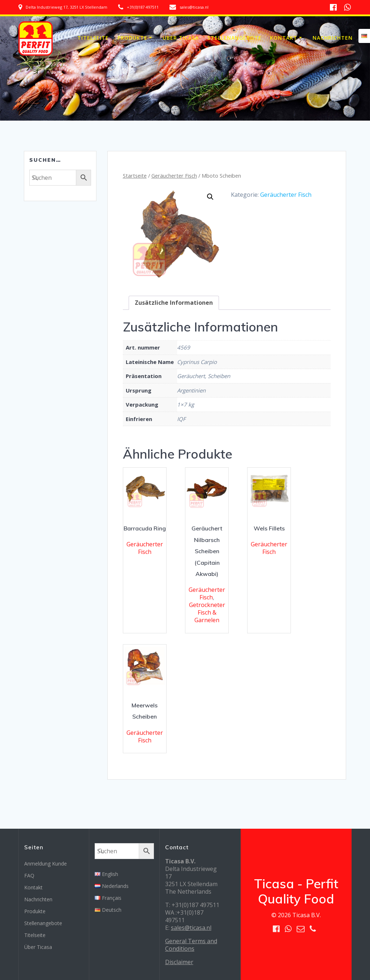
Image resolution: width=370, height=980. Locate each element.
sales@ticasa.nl (191, 928)
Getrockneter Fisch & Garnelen (207, 612)
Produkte (132, 38)
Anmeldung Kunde (46, 864)
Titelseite (93, 38)
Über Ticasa (181, 38)
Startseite (135, 175)
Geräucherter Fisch (174, 175)
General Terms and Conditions (191, 945)
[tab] (174, 303)
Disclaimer (179, 962)
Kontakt (284, 38)
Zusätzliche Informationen (174, 303)
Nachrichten (333, 38)
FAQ (29, 875)
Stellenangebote (235, 38)
